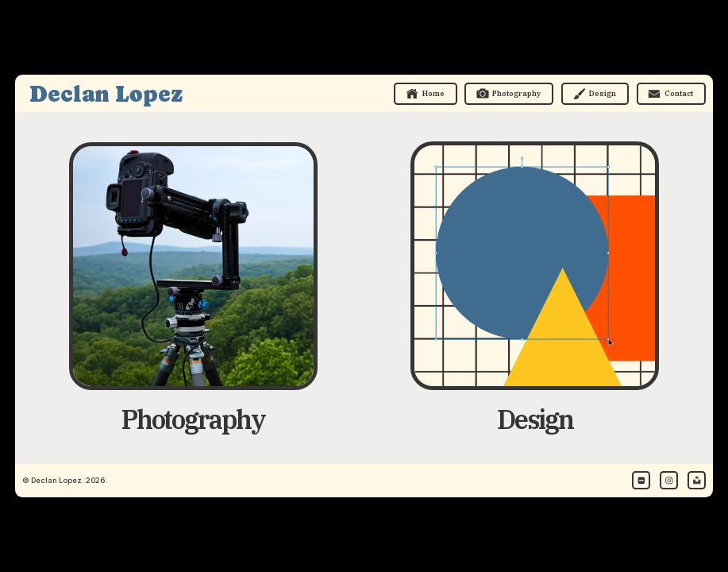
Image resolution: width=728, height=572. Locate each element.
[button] (426, 94)
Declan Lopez (106, 94)
